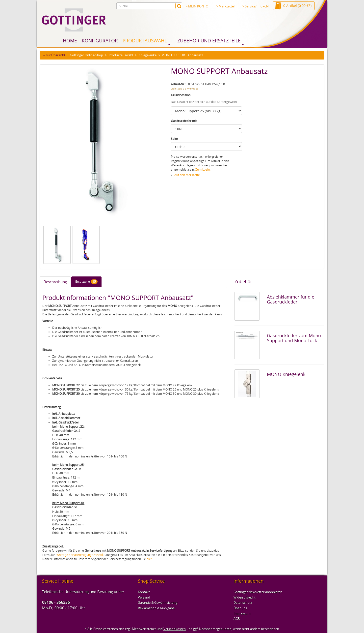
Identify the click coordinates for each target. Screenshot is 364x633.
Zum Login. (203, 169)
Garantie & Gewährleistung (158, 603)
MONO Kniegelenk (286, 374)
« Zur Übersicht (54, 55)
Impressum (242, 613)
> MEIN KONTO (197, 6)
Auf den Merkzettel (187, 175)
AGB (237, 619)
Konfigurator (100, 41)
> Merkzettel (225, 6)
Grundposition (181, 95)
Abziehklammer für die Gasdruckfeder (291, 299)
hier (149, 559)
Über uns (240, 608)
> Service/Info (254, 6)
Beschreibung (55, 282)
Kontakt (144, 592)
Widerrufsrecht (245, 597)
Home (70, 41)
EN (267, 6)
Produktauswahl (145, 41)
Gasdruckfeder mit (184, 121)
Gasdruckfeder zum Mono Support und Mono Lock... (294, 338)
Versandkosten (175, 629)
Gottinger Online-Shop (86, 55)
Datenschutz (243, 603)
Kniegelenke (148, 55)
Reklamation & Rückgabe (156, 608)
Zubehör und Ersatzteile (209, 41)
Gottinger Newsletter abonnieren (258, 592)
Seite (174, 139)
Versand (144, 597)
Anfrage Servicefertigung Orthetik (80, 555)
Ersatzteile (86, 282)
